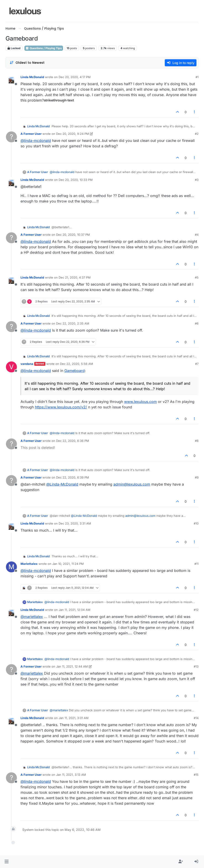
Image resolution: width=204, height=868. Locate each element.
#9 (197, 477)
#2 (197, 134)
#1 (197, 77)
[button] (7, 862)
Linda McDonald (32, 77)
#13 (196, 666)
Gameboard (75, 371)
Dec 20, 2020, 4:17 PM (75, 77)
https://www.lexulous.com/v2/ (61, 407)
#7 (197, 364)
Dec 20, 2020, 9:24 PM (73, 134)
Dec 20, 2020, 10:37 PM (73, 235)
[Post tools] (195, 112)
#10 (196, 523)
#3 (197, 180)
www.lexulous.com (140, 402)
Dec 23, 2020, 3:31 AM (75, 523)
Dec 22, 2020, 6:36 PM (73, 441)
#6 (197, 323)
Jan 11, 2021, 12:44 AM (72, 666)
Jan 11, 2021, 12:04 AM (75, 610)
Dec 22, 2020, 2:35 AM (73, 323)
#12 (196, 610)
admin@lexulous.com (132, 484)
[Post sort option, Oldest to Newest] (27, 63)
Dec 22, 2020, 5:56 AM (77, 364)
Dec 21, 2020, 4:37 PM (75, 277)
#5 (197, 277)
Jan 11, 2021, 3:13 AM (71, 775)
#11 (196, 564)
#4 (197, 235)
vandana (27, 364)
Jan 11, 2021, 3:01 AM (74, 718)
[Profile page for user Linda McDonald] (11, 80)
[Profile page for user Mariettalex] (11, 567)
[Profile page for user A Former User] (11, 137)
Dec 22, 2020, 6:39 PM (73, 477)
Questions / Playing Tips (44, 48)
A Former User (31, 134)
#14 (196, 718)
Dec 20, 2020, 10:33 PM (76, 180)
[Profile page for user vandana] (11, 367)
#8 (197, 441)
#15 (196, 775)
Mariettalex (29, 564)
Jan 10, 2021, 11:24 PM (68, 564)
